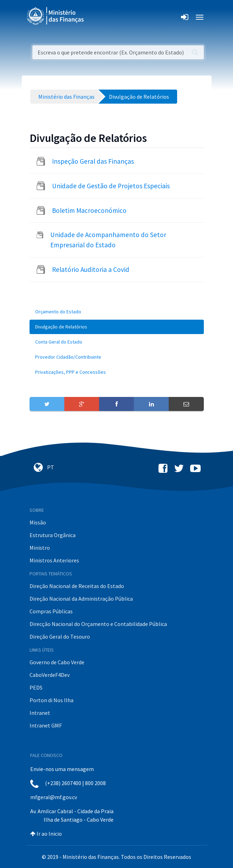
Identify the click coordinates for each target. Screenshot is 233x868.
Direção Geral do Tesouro (60, 637)
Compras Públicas (51, 611)
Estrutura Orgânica (53, 535)
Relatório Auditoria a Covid (91, 269)
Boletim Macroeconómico (89, 210)
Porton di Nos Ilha (51, 700)
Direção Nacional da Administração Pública (81, 599)
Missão (38, 522)
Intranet (40, 713)
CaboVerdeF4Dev (50, 675)
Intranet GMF (46, 725)
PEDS (36, 687)
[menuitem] (117, 312)
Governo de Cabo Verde (57, 662)
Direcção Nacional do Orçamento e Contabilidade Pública (98, 624)
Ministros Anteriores (54, 560)
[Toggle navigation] (95, 17)
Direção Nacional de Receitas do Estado (77, 586)
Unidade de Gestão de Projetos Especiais (111, 186)
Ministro (40, 548)
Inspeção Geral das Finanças (93, 161)
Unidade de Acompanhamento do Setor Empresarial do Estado (108, 240)
